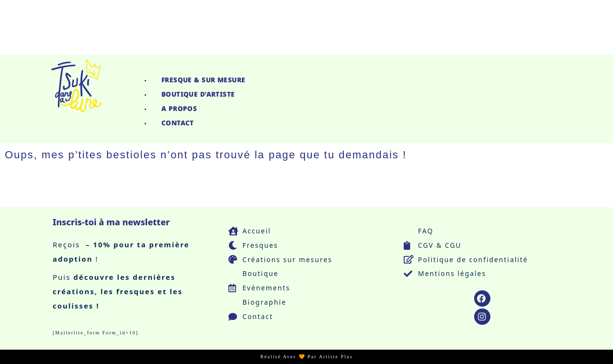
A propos (180, 108)
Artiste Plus (336, 357)
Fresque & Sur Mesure (205, 80)
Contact (178, 123)
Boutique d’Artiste (199, 94)
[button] (365, 66)
